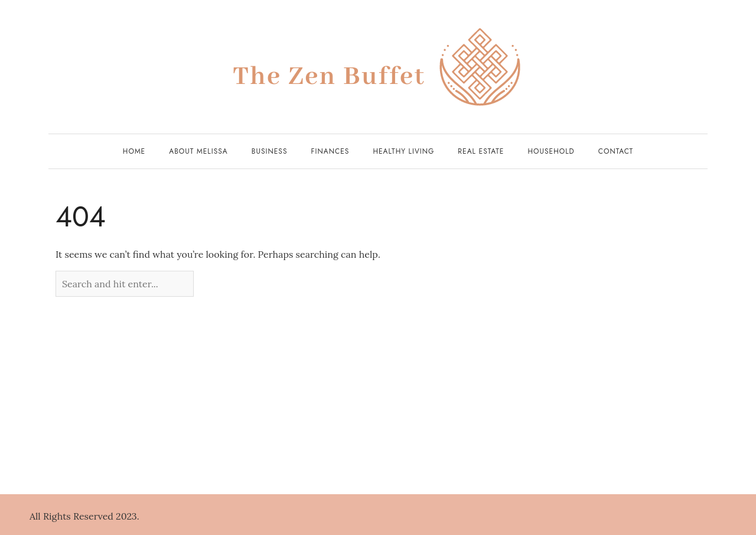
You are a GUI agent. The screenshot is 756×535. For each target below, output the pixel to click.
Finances (330, 151)
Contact (616, 151)
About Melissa (198, 151)
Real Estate (481, 151)
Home (134, 151)
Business (270, 151)
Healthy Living (403, 151)
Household (551, 151)
